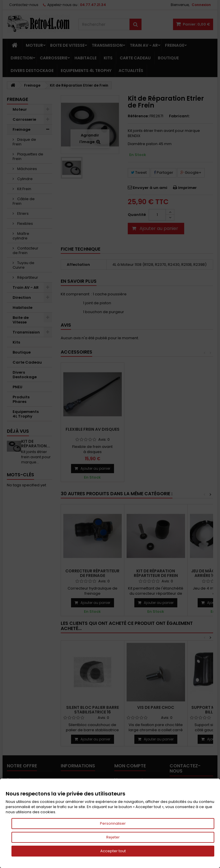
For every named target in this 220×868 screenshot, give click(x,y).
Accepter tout (113, 851)
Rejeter (113, 837)
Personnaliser (113, 823)
